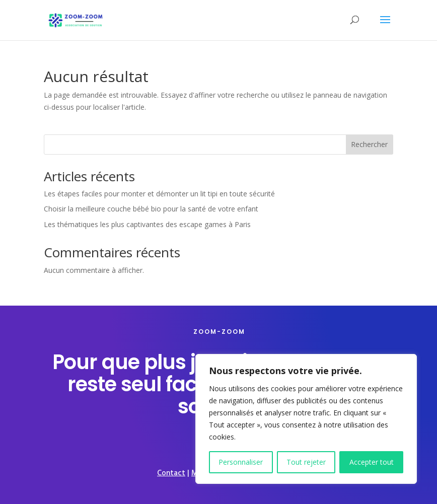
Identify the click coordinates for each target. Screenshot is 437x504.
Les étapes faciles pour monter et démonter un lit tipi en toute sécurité (159, 194)
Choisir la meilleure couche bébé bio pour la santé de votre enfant (151, 209)
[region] (306, 419)
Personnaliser (241, 462)
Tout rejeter (306, 462)
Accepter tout (372, 462)
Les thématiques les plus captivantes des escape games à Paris (147, 224)
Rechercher (369, 144)
